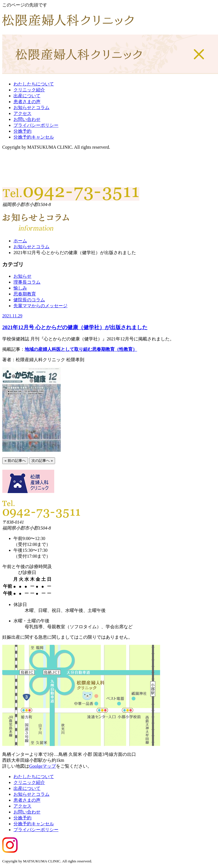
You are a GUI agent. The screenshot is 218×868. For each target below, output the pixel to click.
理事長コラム (27, 282)
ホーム (20, 241)
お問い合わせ (27, 119)
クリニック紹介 (29, 90)
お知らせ (22, 276)
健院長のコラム (29, 300)
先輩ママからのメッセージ (40, 306)
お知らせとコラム (31, 108)
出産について (27, 96)
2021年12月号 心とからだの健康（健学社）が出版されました (75, 327)
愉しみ (20, 288)
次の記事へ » (42, 461)
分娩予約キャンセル (34, 137)
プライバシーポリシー (36, 125)
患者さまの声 (27, 102)
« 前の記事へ (15, 461)
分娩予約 (22, 131)
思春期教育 (25, 294)
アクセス (22, 113)
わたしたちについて (34, 84)
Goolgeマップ (43, 766)
